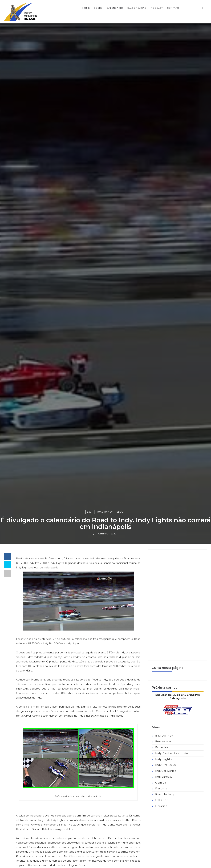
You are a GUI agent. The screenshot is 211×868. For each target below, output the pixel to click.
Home (86, 8)
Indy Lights (164, 759)
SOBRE (98, 8)
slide (120, 512)
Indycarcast (164, 777)
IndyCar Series (166, 771)
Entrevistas (163, 742)
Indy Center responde (172, 753)
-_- (94, 534)
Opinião (161, 783)
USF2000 (162, 800)
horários (161, 806)
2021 (90, 512)
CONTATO (173, 8)
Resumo (161, 789)
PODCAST (157, 8)
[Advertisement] (178, 605)
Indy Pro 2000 (166, 765)
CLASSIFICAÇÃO (137, 8)
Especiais (162, 747)
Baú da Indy (164, 736)
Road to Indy (104, 512)
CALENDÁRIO (115, 8)
